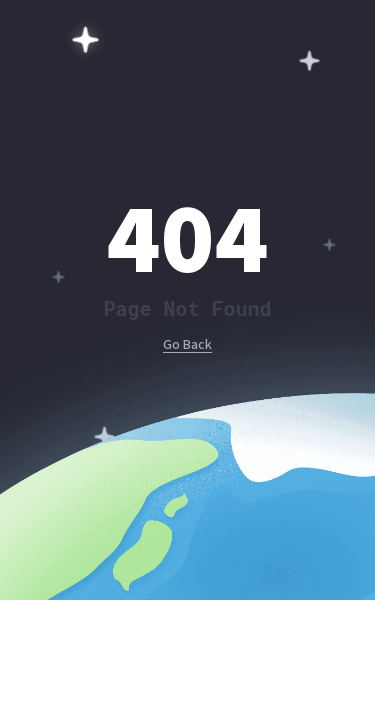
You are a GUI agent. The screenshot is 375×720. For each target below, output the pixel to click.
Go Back (187, 345)
